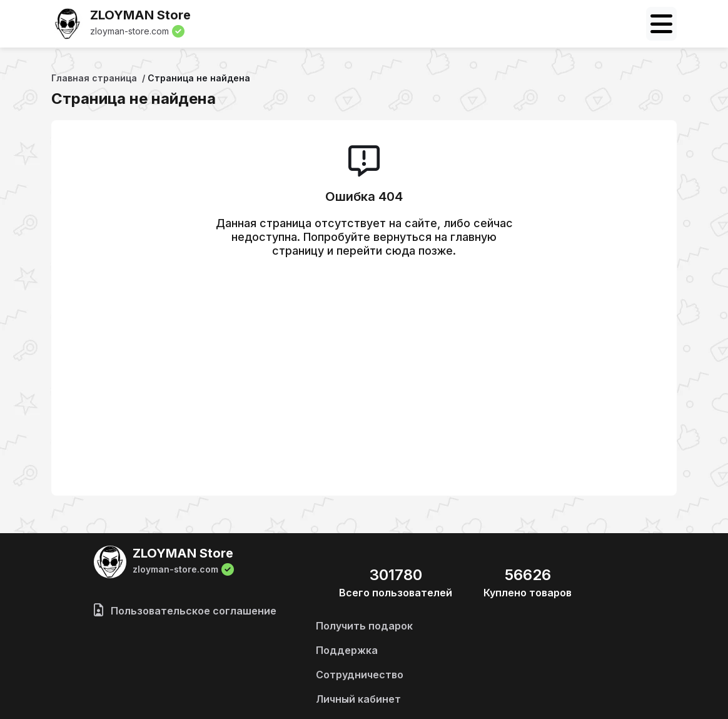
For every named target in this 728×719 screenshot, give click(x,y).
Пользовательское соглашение (185, 611)
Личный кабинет (358, 699)
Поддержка (347, 650)
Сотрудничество (360, 675)
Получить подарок (364, 626)
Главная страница (94, 78)
